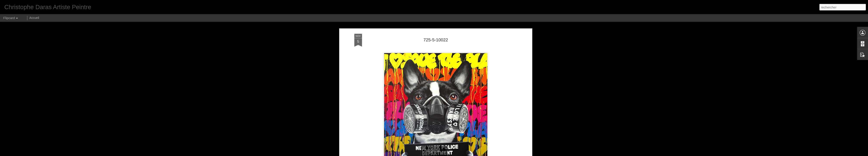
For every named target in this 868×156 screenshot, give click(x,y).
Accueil (34, 18)
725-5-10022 (436, 40)
